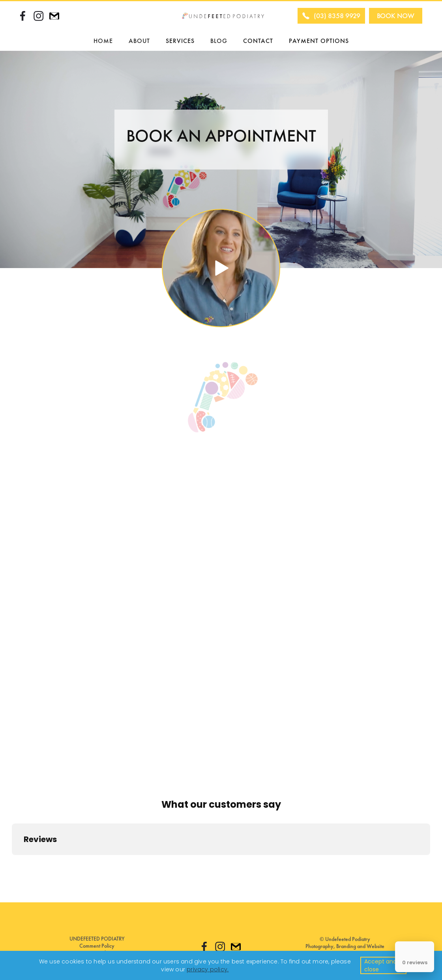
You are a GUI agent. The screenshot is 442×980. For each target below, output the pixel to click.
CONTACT (258, 41)
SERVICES (180, 41)
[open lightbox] (221, 268)
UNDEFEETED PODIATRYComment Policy (97, 942)
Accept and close (380, 965)
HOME (103, 41)
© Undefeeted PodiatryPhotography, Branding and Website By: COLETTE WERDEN (345, 946)
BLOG (219, 41)
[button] (139, 41)
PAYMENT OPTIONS (319, 41)
